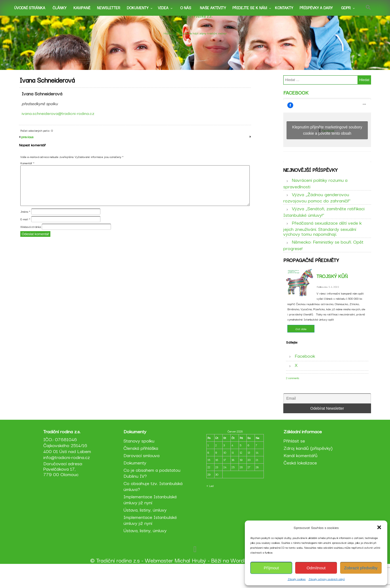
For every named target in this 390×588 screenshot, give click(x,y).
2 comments (293, 390)
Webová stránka (31, 239)
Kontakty (284, 8)
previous (27, 149)
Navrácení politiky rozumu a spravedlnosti (315, 191)
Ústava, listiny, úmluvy (146, 532)
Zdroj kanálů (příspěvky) (307, 470)
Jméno (25, 224)
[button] (379, 527)
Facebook (296, 96)
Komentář (27, 175)
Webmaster (159, 582)
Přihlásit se (293, 462)
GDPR (346, 8)
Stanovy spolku (140, 462)
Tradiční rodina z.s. (195, 22)
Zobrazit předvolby (361, 568)
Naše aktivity (213, 8)
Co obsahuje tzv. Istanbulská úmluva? (154, 508)
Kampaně (82, 8)
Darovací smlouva (142, 477)
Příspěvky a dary (316, 8)
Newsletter (109, 8)
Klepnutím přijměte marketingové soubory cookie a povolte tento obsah (327, 134)
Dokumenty (138, 8)
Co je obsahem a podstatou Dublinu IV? (153, 495)
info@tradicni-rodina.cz (68, 479)
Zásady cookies (297, 579)
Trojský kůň (332, 288)
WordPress (244, 582)
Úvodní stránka (30, 8)
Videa (163, 8)
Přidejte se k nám (250, 8)
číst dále (301, 341)
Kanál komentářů (300, 477)
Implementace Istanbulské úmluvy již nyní (151, 521)
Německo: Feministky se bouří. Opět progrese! (323, 253)
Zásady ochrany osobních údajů (327, 579)
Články (59, 8)
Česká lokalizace (299, 484)
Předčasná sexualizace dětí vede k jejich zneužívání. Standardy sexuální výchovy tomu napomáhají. (322, 236)
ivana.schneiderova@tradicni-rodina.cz (60, 119)
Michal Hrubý (190, 582)
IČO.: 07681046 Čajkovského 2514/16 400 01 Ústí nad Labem (69, 467)
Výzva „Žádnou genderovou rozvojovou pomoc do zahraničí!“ (317, 205)
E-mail (25, 231)
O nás (186, 8)
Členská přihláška (142, 470)
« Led (210, 508)
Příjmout (271, 568)
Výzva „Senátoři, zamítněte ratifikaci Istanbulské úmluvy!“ (324, 219)
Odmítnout (316, 568)
